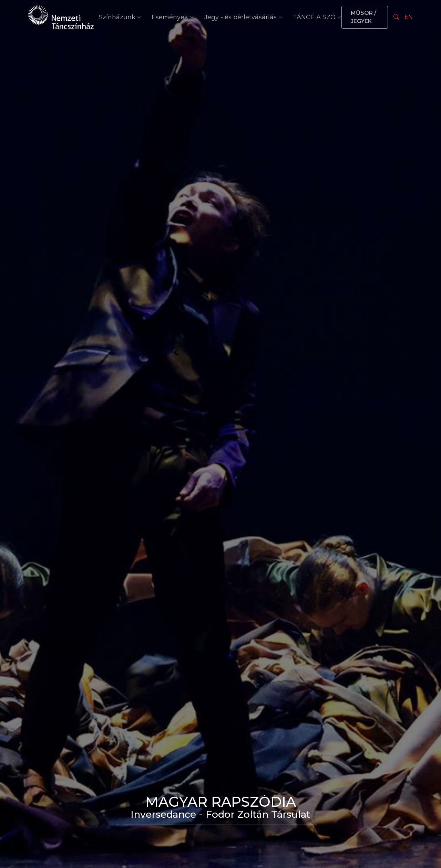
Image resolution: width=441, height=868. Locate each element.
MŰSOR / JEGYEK (363, 17)
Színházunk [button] (120, 17)
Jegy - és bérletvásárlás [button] (243, 17)
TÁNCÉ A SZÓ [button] (317, 17)
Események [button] (173, 17)
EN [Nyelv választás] (409, 17)
